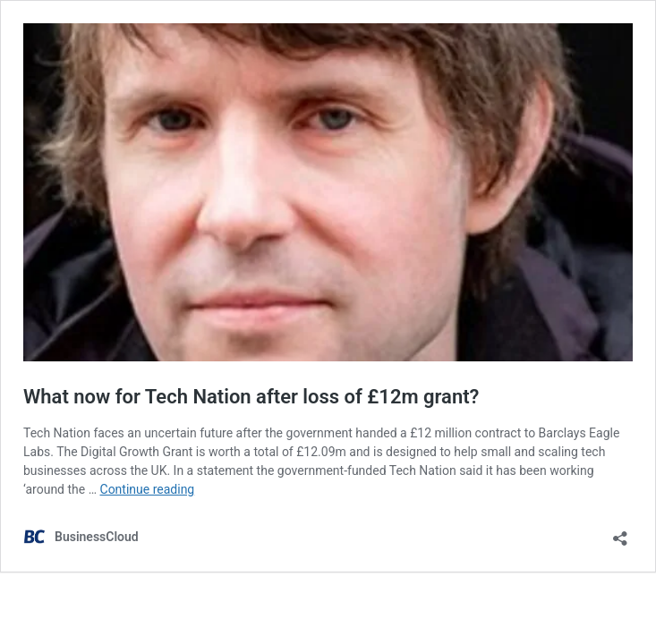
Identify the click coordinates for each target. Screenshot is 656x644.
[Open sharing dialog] (620, 533)
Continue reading (148, 489)
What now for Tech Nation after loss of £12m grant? (251, 397)
